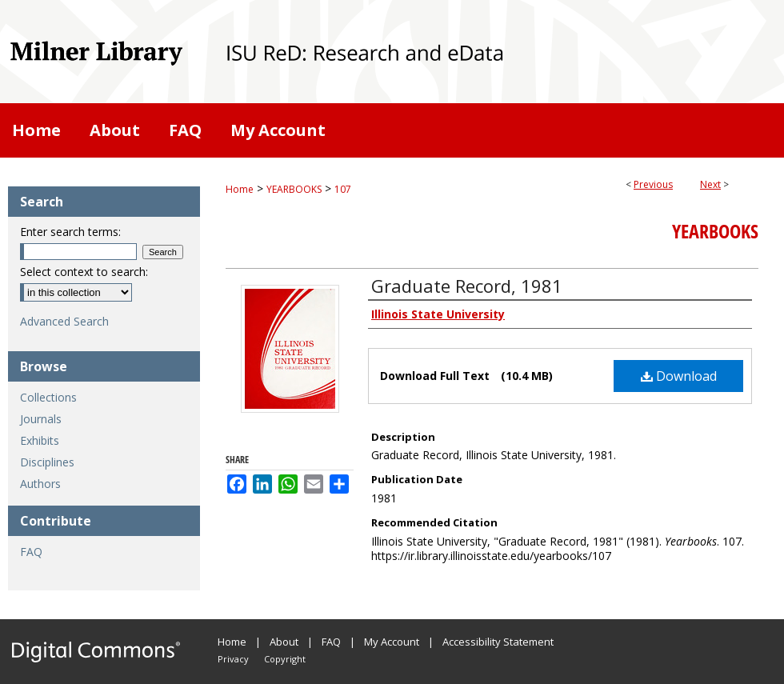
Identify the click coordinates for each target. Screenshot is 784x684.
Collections (48, 397)
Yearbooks (715, 231)
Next (710, 184)
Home (240, 189)
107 (343, 189)
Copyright (285, 659)
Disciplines (47, 462)
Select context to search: (84, 272)
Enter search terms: (70, 232)
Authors (40, 484)
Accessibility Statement (498, 642)
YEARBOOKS (294, 189)
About (284, 642)
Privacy (233, 659)
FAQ (31, 552)
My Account (392, 642)
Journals (41, 419)
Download (679, 376)
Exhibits (40, 440)
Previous (653, 184)
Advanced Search (64, 321)
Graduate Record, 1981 (467, 286)
